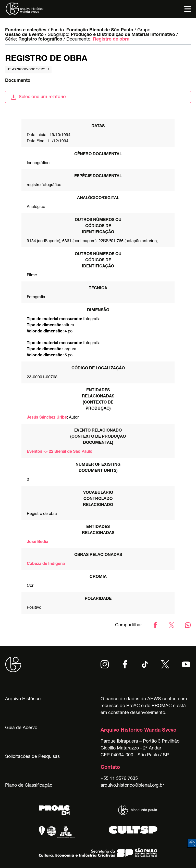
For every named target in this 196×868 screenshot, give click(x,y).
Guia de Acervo (21, 728)
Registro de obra (111, 40)
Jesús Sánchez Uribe (47, 418)
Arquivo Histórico (23, 699)
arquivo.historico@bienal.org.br (132, 786)
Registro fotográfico (40, 40)
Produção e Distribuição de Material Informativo (123, 35)
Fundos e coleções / (27, 30)
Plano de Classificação (29, 786)
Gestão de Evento (24, 35)
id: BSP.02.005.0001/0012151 (28, 70)
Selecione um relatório (38, 97)
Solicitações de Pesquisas (32, 757)
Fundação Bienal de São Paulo (100, 30)
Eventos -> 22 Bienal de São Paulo (60, 452)
